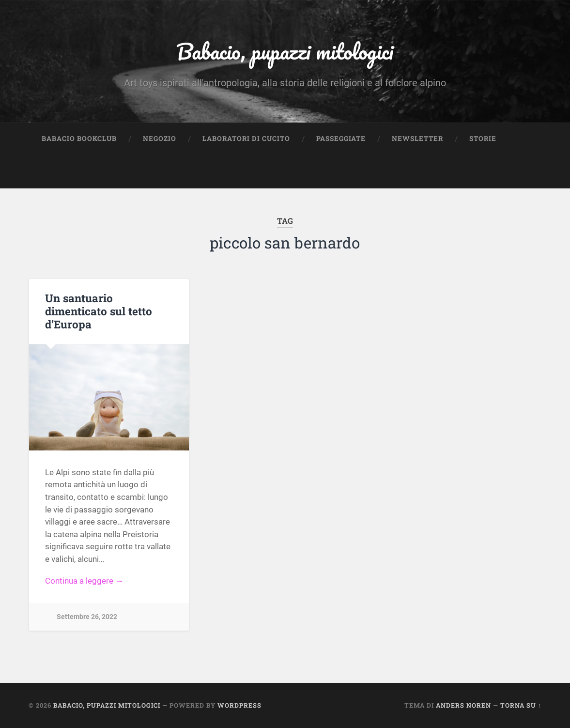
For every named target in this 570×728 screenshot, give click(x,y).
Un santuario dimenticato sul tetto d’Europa (99, 311)
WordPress (239, 705)
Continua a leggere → (84, 581)
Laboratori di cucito (246, 139)
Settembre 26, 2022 (87, 617)
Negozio (160, 139)
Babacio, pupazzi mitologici (285, 51)
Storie (483, 139)
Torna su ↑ (521, 705)
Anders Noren (463, 705)
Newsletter (417, 139)
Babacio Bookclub (79, 139)
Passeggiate (341, 139)
